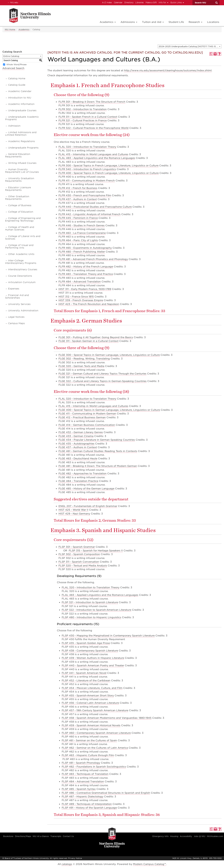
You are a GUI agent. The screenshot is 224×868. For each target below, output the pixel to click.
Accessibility (186, 836)
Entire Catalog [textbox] (11, 56)
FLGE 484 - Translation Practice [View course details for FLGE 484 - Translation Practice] (78, 481)
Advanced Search (13, 68)
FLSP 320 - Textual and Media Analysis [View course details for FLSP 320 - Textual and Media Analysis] (83, 566)
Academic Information (21, 104)
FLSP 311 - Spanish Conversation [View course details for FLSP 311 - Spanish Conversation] (79, 562)
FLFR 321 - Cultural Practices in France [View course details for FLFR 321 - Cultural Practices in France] (83, 121)
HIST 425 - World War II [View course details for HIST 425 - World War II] (73, 510)
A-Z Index (107, 2)
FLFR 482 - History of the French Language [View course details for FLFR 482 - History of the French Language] (86, 267)
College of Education (21, 212)
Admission (14, 126)
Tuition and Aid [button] (153, 22)
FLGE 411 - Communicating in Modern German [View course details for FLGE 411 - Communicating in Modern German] (87, 414)
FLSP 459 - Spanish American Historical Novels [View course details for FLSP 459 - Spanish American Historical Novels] (91, 725)
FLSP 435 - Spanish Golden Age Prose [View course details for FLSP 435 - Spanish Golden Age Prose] (86, 643)
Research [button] (195, 22)
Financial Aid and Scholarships (17, 296)
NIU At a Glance (41, 836)
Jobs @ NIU (200, 836)
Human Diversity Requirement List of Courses (22, 171)
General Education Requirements (18, 155)
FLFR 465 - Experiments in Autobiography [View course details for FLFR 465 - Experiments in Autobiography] (85, 248)
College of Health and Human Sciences (20, 228)
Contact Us (68, 836)
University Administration (23, 311)
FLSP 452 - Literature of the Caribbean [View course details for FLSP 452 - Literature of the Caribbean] (86, 681)
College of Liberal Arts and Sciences (23, 237)
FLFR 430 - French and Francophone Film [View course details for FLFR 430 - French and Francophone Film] (85, 195)
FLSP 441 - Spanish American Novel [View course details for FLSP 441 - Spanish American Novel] (84, 673)
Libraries (140, 2)
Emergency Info (160, 836)
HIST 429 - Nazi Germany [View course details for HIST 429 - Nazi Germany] (74, 514)
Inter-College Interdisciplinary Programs (21, 262)
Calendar (118, 2)
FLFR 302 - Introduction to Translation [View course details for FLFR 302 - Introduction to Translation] (83, 109)
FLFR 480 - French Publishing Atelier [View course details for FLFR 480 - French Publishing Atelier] (82, 252)
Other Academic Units (21, 254)
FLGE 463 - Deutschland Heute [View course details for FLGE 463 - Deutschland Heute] (78, 459)
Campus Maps (16, 323)
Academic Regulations (21, 141)
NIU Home (10, 29)
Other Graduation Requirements (17, 198)
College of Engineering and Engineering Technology (23, 219)
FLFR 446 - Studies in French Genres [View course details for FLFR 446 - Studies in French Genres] (82, 226)
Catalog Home (17, 78)
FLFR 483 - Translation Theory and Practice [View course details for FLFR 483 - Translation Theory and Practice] (86, 274)
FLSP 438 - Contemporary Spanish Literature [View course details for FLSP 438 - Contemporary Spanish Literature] (90, 651)
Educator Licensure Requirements (18, 189)
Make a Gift (151, 2)
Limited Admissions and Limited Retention (21, 134)
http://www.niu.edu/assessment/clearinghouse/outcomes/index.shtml (168, 70)
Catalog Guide (17, 85)
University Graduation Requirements (20, 180)
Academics (24, 29)
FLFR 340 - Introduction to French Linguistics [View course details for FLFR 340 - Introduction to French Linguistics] (87, 169)
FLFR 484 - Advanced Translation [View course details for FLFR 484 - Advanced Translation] (80, 282)
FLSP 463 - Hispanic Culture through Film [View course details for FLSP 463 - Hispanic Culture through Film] (88, 755)
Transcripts (56, 836)
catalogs (67, 864)
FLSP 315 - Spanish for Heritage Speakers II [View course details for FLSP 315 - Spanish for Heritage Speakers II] (96, 551)
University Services (19, 304)
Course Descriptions (20, 276)
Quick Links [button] (177, 2)
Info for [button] (163, 2)
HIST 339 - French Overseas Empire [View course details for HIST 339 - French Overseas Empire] (81, 300)
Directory (129, 2)
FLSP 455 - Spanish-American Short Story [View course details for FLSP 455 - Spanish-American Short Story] (88, 696)
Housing (174, 836)
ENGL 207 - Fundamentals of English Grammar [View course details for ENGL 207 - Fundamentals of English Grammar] (88, 506)
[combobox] (190, 46)
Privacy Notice (75, 858)
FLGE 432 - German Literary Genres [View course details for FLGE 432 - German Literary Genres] (81, 432)
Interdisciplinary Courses (23, 269)
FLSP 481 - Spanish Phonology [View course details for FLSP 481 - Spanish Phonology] (81, 763)
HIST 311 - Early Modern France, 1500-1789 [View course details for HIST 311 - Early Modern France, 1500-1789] (85, 289)
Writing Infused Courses (22, 163)
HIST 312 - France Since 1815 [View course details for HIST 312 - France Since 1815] (76, 297)
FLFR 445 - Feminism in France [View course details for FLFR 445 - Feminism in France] (78, 218)
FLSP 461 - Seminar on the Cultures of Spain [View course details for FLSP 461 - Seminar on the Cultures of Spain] (89, 740)
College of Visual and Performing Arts (19, 246)
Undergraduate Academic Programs (22, 118)
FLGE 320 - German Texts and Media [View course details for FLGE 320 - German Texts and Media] (81, 366)
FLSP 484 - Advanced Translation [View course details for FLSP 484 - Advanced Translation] (83, 782)
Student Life (176, 22)
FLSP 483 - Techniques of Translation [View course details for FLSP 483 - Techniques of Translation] (85, 774)
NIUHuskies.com (215, 836)
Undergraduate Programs (23, 148)
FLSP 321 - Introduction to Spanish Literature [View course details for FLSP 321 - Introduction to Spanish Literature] (90, 602)
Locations (213, 22)
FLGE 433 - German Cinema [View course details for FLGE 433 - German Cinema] (76, 436)
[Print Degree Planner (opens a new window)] (211, 54)
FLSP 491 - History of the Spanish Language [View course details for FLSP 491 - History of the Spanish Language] (89, 808)
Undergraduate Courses (22, 110)
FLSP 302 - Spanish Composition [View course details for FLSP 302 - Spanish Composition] (79, 554)
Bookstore (8, 836)
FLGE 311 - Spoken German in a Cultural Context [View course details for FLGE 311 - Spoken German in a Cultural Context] (88, 341)
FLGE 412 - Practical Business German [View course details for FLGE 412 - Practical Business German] (82, 417)
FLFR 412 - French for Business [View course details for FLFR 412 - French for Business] (78, 188)
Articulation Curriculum (22, 282)
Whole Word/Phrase (17, 64)
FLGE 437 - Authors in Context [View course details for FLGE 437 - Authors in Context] (78, 447)
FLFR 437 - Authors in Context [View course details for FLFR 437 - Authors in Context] (78, 199)
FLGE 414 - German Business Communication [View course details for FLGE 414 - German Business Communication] (87, 425)
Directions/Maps (23, 836)
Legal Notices (16, 317)
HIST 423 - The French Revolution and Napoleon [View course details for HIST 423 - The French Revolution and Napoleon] (89, 304)
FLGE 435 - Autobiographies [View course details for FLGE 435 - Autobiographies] (76, 444)
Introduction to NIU (20, 98)
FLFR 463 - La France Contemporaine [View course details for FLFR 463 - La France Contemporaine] (82, 233)
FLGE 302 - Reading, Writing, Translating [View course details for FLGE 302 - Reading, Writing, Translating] (84, 359)
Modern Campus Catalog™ (149, 864)
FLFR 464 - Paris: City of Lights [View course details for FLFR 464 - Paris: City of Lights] (78, 240)
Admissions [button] (129, 22)
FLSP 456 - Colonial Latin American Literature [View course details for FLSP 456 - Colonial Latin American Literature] (90, 703)
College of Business (20, 205)
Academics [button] (108, 22)
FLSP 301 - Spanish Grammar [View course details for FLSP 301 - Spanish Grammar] (77, 547)
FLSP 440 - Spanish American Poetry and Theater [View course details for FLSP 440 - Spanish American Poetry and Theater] (93, 666)
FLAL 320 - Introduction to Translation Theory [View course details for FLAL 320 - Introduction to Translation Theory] (87, 147)
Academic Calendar (20, 91)
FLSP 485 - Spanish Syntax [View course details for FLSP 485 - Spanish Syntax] (79, 789)
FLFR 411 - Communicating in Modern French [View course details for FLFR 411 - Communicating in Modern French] (87, 181)
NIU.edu (12, 2)
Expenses (14, 289)
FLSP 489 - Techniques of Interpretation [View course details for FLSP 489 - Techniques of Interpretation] (87, 804)
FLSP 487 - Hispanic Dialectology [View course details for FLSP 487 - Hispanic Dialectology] (83, 797)
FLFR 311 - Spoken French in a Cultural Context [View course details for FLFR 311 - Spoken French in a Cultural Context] (88, 117)
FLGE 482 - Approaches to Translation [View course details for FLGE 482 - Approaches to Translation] (83, 474)
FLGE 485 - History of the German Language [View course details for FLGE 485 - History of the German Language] (86, 489)
